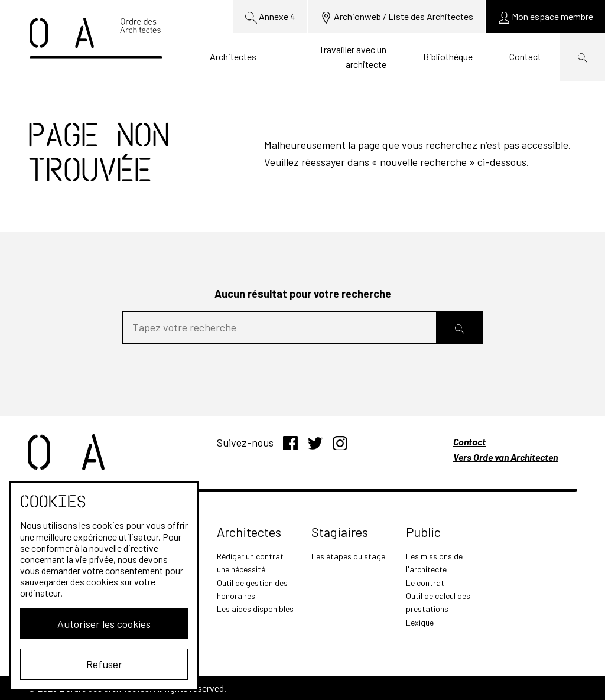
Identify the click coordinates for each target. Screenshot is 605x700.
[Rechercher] (460, 328)
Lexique (420, 622)
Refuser (104, 664)
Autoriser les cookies (104, 624)
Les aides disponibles (255, 609)
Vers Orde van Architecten (505, 457)
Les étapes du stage (348, 556)
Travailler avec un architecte (353, 57)
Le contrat (425, 583)
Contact (525, 56)
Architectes (233, 56)
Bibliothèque (448, 56)
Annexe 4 (270, 17)
